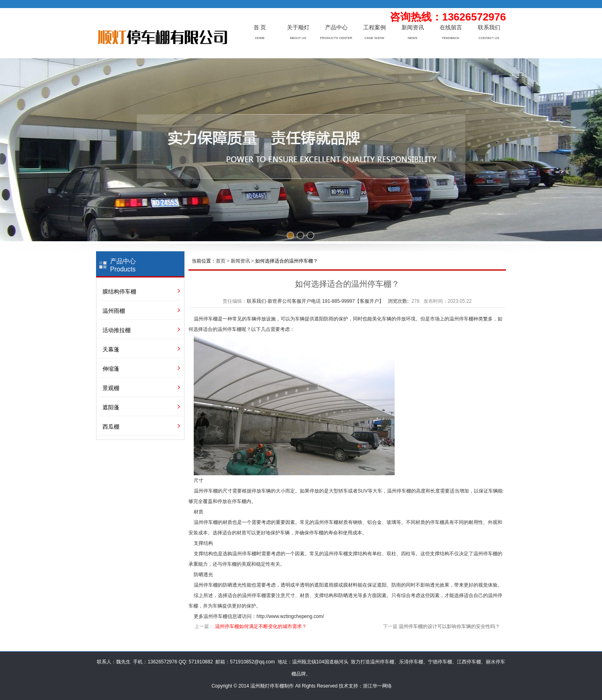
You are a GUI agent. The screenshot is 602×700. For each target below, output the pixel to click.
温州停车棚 (206, 319)
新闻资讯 (413, 28)
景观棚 (111, 388)
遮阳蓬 (111, 407)
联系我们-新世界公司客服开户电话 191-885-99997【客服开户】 (315, 301)
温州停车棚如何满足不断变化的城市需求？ (261, 626)
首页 (221, 261)
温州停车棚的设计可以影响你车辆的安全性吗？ (449, 626)
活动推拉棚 (117, 330)
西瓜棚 (111, 427)
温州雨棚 (114, 311)
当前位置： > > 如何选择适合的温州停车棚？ (255, 261)
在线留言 (451, 28)
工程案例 (375, 28)
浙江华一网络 (377, 686)
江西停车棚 (469, 662)
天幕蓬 (111, 349)
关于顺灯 (298, 28)
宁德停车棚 (440, 662)
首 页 (260, 28)
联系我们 (489, 28)
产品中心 (336, 28)
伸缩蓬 (111, 369)
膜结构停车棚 (119, 291)
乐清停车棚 (411, 662)
